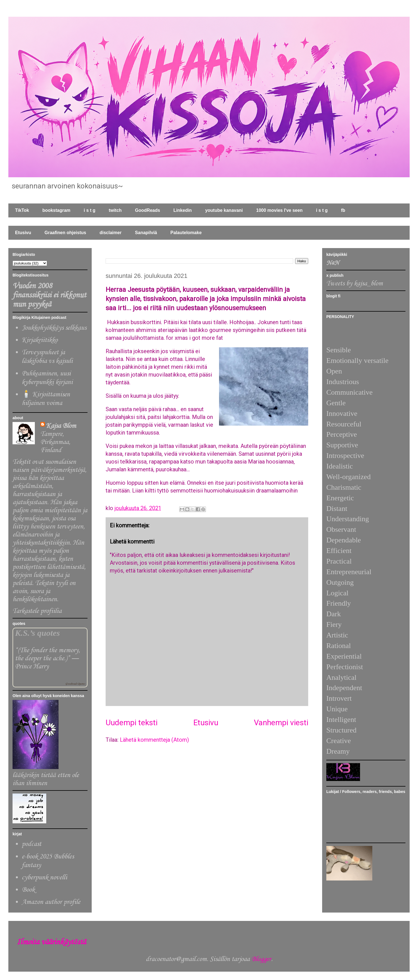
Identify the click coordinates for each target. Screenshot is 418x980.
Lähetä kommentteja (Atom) (154, 740)
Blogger (261, 959)
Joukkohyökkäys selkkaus (54, 328)
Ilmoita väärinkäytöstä (51, 942)
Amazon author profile (51, 902)
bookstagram (56, 210)
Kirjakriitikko (40, 340)
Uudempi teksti (132, 723)
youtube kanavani (224, 210)
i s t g (90, 210)
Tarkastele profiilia (37, 611)
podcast (31, 844)
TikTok (22, 210)
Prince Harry (32, 667)
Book (28, 890)
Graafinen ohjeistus (65, 233)
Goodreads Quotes (75, 684)
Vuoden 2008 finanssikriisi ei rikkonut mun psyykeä (49, 295)
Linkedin (183, 210)
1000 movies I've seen (279, 210)
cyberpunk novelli (44, 878)
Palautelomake (186, 233)
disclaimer (110, 233)
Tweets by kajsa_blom (355, 284)
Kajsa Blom (61, 426)
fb (343, 210)
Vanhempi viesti (281, 723)
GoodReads (148, 210)
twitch (115, 210)
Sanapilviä (146, 233)
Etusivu (23, 233)
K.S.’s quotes (37, 633)
